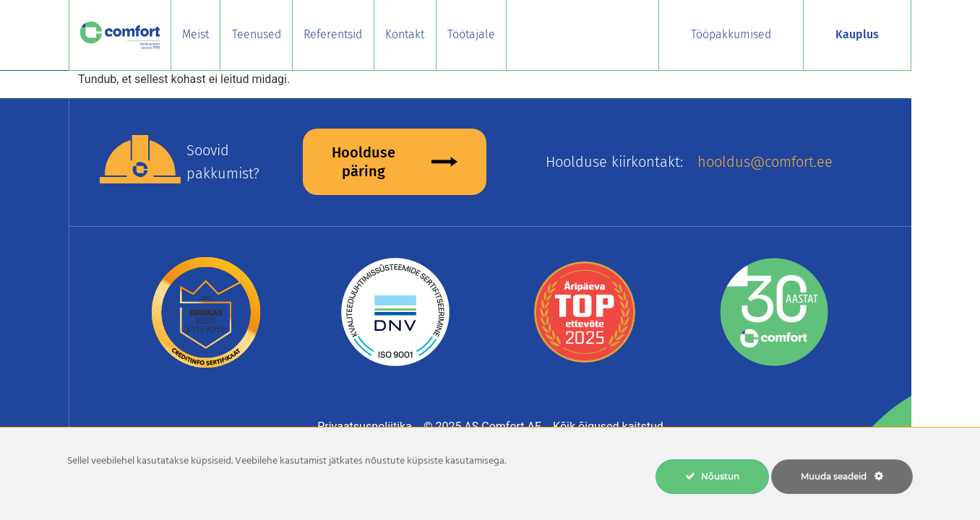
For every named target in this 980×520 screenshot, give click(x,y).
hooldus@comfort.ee (765, 162)
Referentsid (333, 34)
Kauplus (857, 34)
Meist (195, 34)
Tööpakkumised (731, 34)
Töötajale (471, 34)
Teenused (257, 34)
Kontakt (405, 34)
